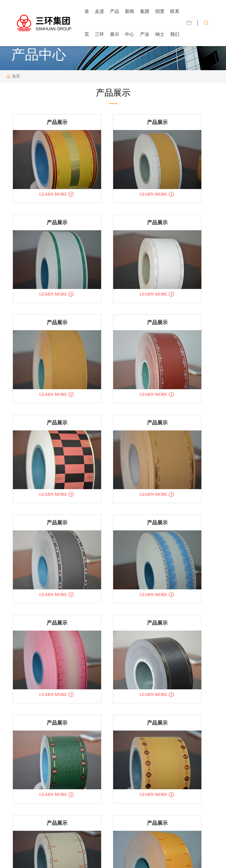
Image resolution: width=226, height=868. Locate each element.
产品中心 (39, 55)
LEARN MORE (39, 175)
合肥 (133, 858)
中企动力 (120, 858)
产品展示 (42, 121)
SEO (144, 858)
